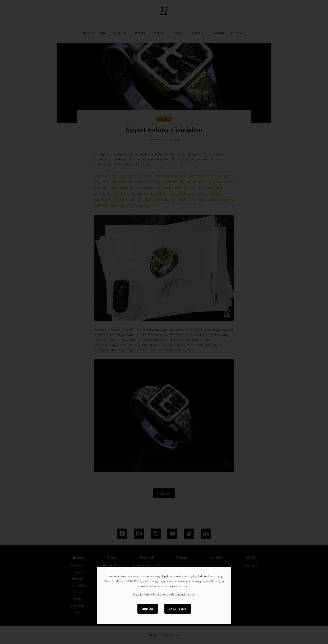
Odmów (148, 609)
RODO (192, 594)
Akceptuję (178, 609)
